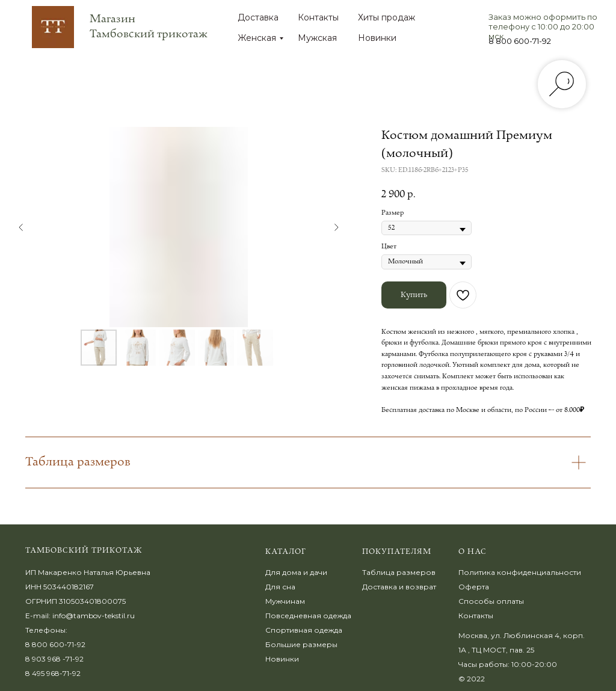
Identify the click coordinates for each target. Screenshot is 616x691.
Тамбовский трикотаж (84, 551)
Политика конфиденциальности (520, 572)
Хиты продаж (387, 17)
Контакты (318, 17)
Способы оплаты (491, 601)
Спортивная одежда (304, 630)
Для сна (280, 587)
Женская (257, 38)
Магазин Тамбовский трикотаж (149, 26)
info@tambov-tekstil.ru (94, 616)
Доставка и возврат (399, 587)
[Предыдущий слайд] (21, 227)
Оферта (474, 587)
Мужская (317, 38)
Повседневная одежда (308, 616)
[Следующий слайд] (336, 227)
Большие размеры (301, 644)
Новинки (377, 38)
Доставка (258, 17)
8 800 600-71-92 (520, 41)
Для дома (283, 572)
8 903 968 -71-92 (54, 659)
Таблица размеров (399, 572)
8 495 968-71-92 (53, 673)
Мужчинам (285, 601)
